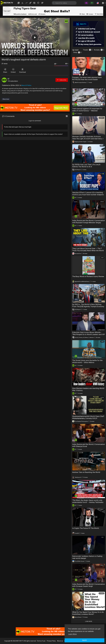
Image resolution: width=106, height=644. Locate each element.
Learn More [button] (72, 634)
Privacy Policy (51, 641)
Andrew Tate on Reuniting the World (86, 472)
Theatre (86, 50)
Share (5, 70)
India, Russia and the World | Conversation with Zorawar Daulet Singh (89, 585)
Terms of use (41, 641)
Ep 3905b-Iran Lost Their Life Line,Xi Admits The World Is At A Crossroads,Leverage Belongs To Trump (88, 167)
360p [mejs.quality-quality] (63, 54)
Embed (14, 70)
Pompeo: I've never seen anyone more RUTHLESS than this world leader (87, 78)
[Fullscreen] (67, 54)
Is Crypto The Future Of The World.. (86, 528)
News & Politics (26, 85)
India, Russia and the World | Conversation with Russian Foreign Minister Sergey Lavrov (89, 223)
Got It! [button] (84, 640)
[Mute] (60, 54)
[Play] (3, 54)
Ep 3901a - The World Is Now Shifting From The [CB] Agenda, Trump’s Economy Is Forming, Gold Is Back (88, 306)
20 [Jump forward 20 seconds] (56, 54)
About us (60, 641)
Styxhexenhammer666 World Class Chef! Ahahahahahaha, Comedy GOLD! (88, 417)
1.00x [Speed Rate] (49, 54)
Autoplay (97, 50)
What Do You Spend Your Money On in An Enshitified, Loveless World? (88, 613)
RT (8, 79)
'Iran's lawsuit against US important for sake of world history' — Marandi (87, 110)
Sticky (75, 52)
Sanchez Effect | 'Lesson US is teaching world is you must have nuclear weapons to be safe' (88, 195)
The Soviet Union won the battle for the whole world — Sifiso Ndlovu (87, 361)
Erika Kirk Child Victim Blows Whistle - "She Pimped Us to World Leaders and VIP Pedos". (89, 334)
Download (23, 70)
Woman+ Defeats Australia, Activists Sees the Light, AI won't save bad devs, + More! (88, 139)
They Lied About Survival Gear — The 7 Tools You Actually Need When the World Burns (88, 251)
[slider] (26, 54)
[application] (35, 37)
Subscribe (62, 80)
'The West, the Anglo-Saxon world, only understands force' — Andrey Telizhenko (88, 501)
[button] (98, 3)
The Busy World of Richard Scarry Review (88, 276)
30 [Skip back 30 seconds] (53, 54)
